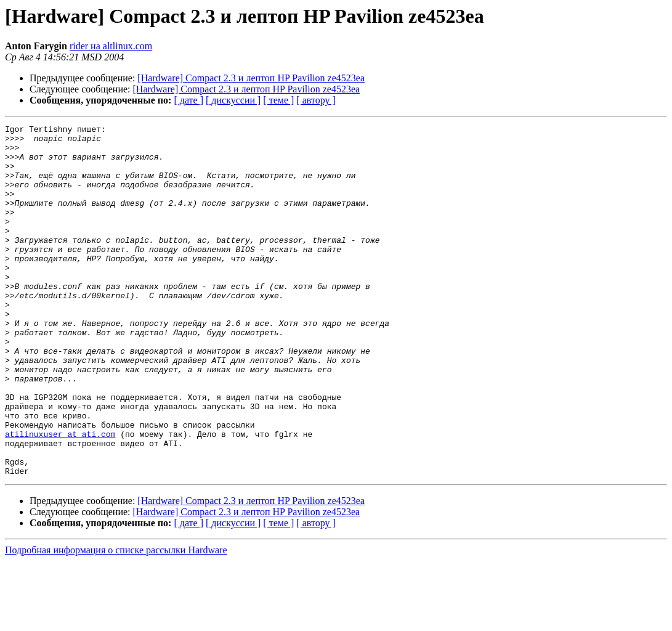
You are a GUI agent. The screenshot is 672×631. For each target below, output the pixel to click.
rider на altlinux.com (111, 46)
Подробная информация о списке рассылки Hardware (116, 620)
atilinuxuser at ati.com (60, 497)
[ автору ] (316, 100)
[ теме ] (278, 100)
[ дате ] (188, 100)
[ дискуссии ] (233, 100)
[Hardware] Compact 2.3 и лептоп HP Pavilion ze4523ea (251, 78)
